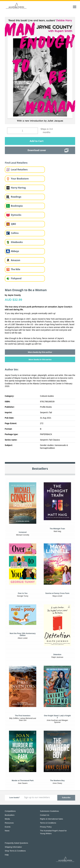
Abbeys (15, 251)
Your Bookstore (20, 179)
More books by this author (40, 352)
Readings (16, 197)
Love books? (14, 797)
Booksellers (10, 815)
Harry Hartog (18, 188)
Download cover (37, 150)
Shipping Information (13, 847)
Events (8, 827)
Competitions (10, 811)
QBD (13, 224)
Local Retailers (19, 170)
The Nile (15, 269)
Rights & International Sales (51, 819)
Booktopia (17, 206)
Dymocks (16, 215)
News (7, 831)
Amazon (16, 260)
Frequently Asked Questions (16, 843)
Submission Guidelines (49, 811)
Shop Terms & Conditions (15, 851)
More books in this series (40, 359)
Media (7, 819)
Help (7, 855)
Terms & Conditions (48, 823)
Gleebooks (17, 242)
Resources (9, 823)
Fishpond (16, 278)
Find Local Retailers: (16, 163)
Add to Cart (37, 141)
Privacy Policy (46, 827)
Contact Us (45, 815)
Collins (15, 233)
